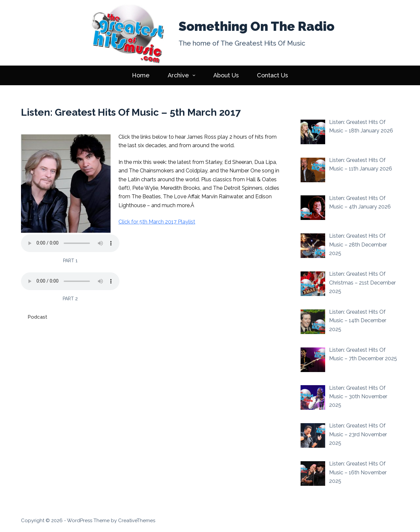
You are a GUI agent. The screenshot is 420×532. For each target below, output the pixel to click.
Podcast (37, 317)
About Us (226, 75)
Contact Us (273, 75)
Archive (183, 75)
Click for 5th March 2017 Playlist (157, 222)
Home (141, 75)
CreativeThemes (137, 521)
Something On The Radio (256, 26)
